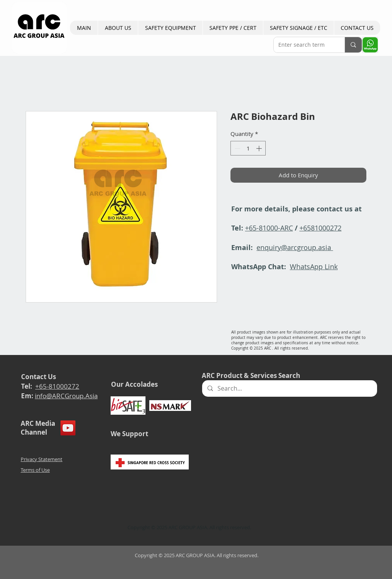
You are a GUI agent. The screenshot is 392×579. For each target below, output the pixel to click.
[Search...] (289, 388)
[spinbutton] (248, 148)
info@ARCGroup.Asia (66, 396)
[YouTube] (68, 428)
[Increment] (260, 148)
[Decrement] (237, 148)
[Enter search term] (303, 45)
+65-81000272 (57, 386)
